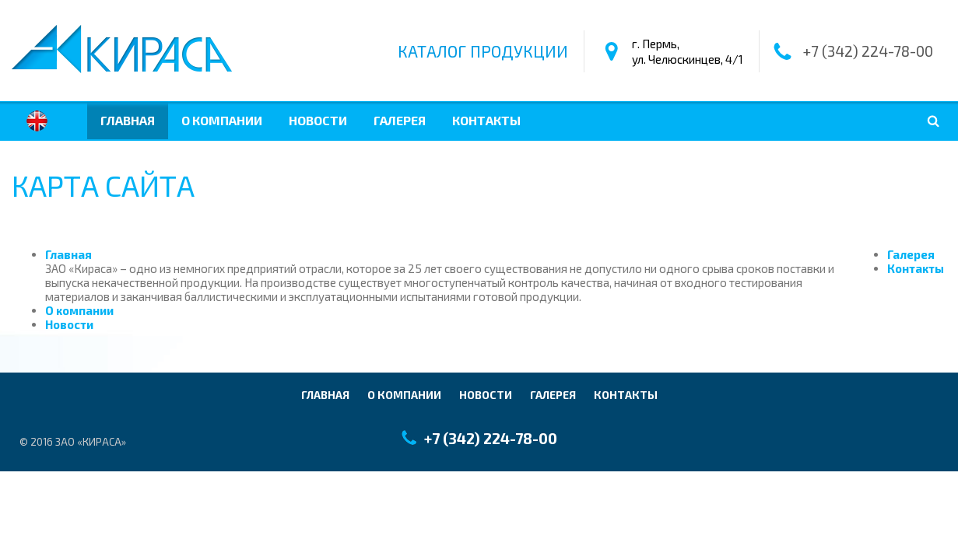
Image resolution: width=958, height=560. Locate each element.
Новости (318, 120)
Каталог (483, 51)
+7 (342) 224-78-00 (868, 51)
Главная (128, 120)
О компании (222, 120)
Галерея (400, 120)
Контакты (486, 120)
